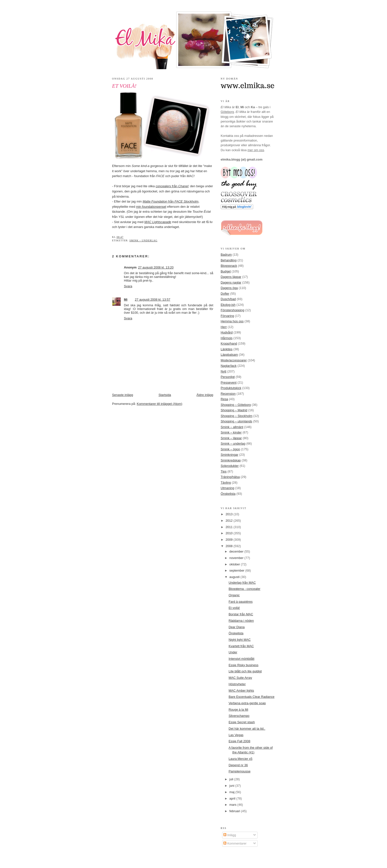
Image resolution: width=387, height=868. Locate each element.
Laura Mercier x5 (240, 759)
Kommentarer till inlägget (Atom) (159, 404)
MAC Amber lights (241, 691)
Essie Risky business (243, 665)
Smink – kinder (231, 432)
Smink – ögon (230, 449)
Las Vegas (236, 735)
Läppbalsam (229, 355)
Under (233, 652)
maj (232, 792)
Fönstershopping (232, 310)
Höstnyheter (237, 684)
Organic (234, 595)
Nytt (223, 371)
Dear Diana (237, 627)
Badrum (226, 255)
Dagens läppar (231, 277)
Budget (226, 271)
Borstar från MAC (241, 614)
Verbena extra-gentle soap (247, 703)
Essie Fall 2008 (239, 741)
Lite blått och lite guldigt (245, 671)
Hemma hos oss (232, 321)
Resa (224, 399)
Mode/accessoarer (234, 360)
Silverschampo (239, 716)
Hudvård (227, 332)
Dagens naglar (231, 282)
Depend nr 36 (238, 765)
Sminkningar (229, 455)
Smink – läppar (231, 438)
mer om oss (256, 150)
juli (232, 779)
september (237, 570)
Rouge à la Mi (238, 710)
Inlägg (230, 835)
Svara (128, 286)
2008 (230, 546)
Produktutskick (231, 388)
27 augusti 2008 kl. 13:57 (153, 300)
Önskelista (228, 494)
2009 (230, 540)
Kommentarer (235, 843)
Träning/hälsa (230, 477)
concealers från (172, 186)
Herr (224, 327)
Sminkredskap (231, 460)
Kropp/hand (229, 343)
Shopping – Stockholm (237, 416)
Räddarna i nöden (241, 621)
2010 (230, 533)
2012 (230, 521)
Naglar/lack (229, 366)
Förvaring (227, 316)
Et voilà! (124, 86)
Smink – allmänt (232, 427)
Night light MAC (240, 640)
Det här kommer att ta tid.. (247, 729)
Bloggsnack (229, 266)
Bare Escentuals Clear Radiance (252, 697)
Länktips (227, 349)
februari (235, 811)
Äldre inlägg (205, 395)
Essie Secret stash (242, 722)
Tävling (226, 483)
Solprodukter (230, 466)
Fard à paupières (241, 602)
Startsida (165, 395)
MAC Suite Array (240, 678)
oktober (235, 564)
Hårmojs (227, 338)
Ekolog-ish (228, 305)
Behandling (229, 260)
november (237, 558)
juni (232, 786)
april (233, 798)
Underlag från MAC (242, 583)
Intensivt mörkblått (241, 659)
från (171, 201)
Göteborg (227, 112)
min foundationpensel (151, 207)
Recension (228, 394)
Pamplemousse (240, 771)
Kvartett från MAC (241, 646)
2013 (230, 514)
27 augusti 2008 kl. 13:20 (156, 267)
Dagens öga (229, 288)
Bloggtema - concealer (244, 589)
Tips (224, 471)
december (237, 551)
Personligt (228, 377)
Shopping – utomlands (236, 421)
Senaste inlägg (123, 395)
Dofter (225, 294)
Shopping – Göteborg (236, 405)
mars (233, 805)
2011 (230, 527)
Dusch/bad (228, 299)
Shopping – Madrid (234, 410)
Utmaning (227, 488)
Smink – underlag (143, 240)
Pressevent (229, 382)
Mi (126, 300)
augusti (235, 577)
